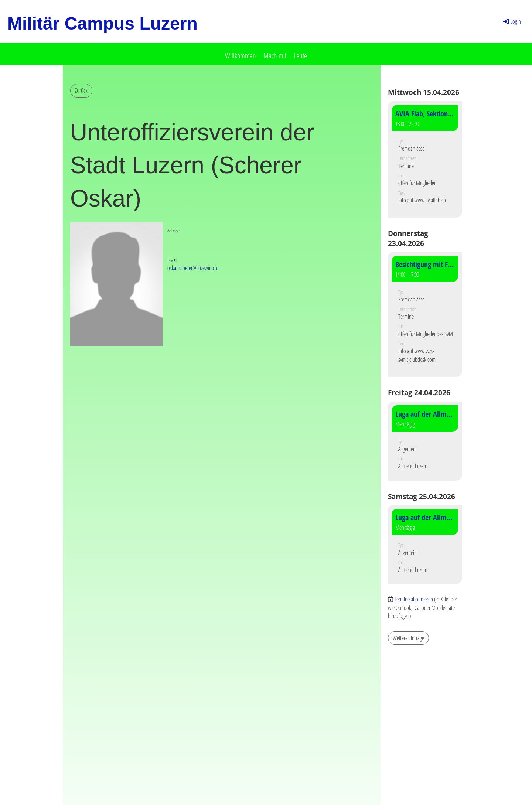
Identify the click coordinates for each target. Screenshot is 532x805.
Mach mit (275, 56)
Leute (300, 56)
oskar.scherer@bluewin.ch (192, 268)
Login (511, 21)
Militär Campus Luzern (103, 23)
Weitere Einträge (408, 638)
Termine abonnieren (414, 599)
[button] (425, 159)
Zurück (81, 91)
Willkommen (241, 56)
